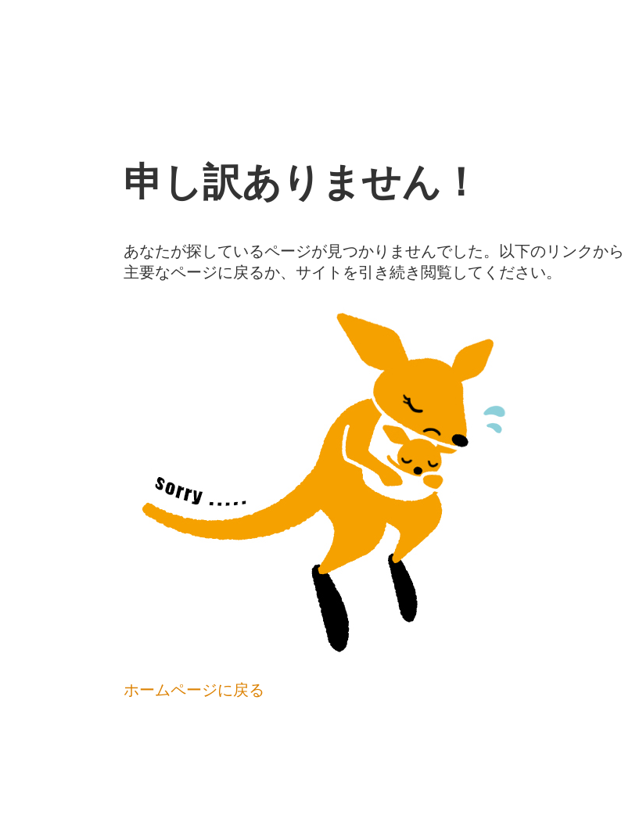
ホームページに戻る (194, 690)
